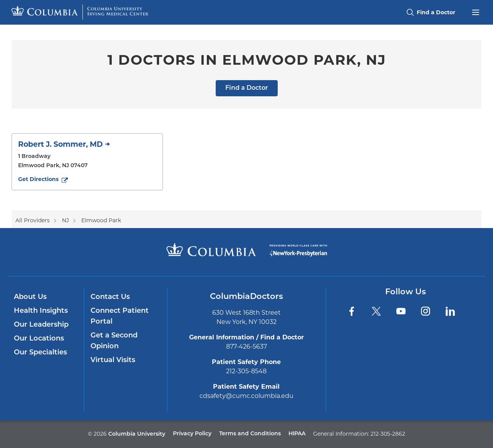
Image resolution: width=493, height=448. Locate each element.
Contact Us (110, 297)
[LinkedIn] (450, 311)
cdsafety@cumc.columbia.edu (246, 396)
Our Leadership (41, 325)
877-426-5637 (246, 346)
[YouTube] (401, 311)
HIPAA (297, 434)
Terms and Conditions (250, 434)
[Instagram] (426, 311)
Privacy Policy (192, 434)
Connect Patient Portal (120, 316)
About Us (30, 297)
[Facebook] (352, 311)
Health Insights (41, 311)
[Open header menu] (476, 12)
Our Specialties (40, 353)
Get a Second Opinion (114, 341)
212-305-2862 (388, 434)
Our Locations (39, 339)
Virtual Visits (113, 360)
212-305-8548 (246, 371)
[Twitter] (376, 311)
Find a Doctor (247, 88)
